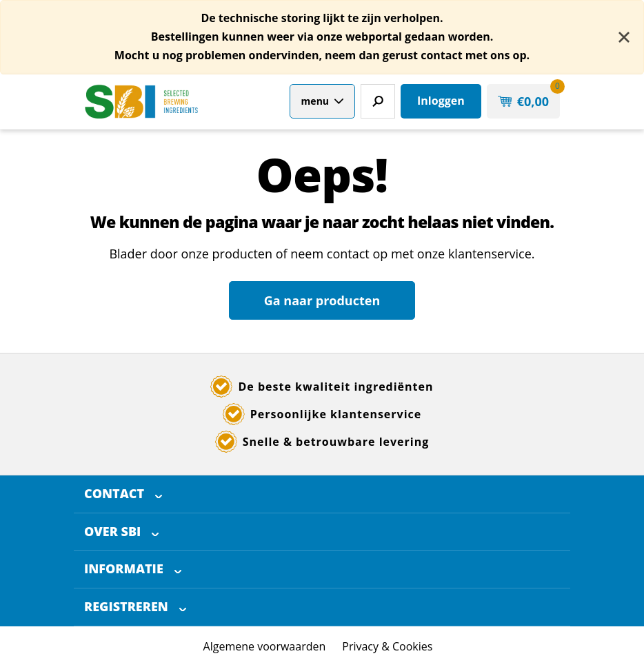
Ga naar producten (322, 300)
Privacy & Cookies (387, 646)
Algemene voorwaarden (265, 646)
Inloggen (441, 101)
